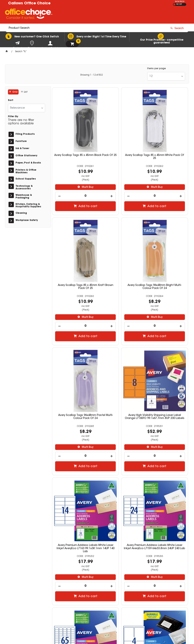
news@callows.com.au (151, 590)
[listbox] (166, 76)
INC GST (179, 4)
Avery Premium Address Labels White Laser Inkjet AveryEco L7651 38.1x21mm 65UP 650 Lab (166, 362)
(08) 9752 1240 (147, 586)
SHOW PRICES (180, 2)
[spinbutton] (74, 176)
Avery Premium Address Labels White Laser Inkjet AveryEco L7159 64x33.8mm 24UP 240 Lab (120, 362)
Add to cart (76, 186)
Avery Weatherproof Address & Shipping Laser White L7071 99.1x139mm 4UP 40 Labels (74, 472)
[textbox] (75, 15)
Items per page (156, 69)
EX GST (174, 4)
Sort (11, 100)
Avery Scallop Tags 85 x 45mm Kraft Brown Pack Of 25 (166, 137)
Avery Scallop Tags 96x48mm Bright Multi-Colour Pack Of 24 (74, 249)
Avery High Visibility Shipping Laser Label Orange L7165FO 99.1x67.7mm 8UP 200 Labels (166, 249)
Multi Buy (76, 167)
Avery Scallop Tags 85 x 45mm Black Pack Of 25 (74, 137)
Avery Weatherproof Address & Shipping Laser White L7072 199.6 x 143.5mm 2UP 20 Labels (120, 474)
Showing (91, 75)
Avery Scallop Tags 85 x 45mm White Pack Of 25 (120, 137)
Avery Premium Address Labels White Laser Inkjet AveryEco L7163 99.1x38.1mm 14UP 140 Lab (74, 362)
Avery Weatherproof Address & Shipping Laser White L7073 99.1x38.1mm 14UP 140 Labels (166, 472)
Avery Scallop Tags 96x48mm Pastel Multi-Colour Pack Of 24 (120, 249)
